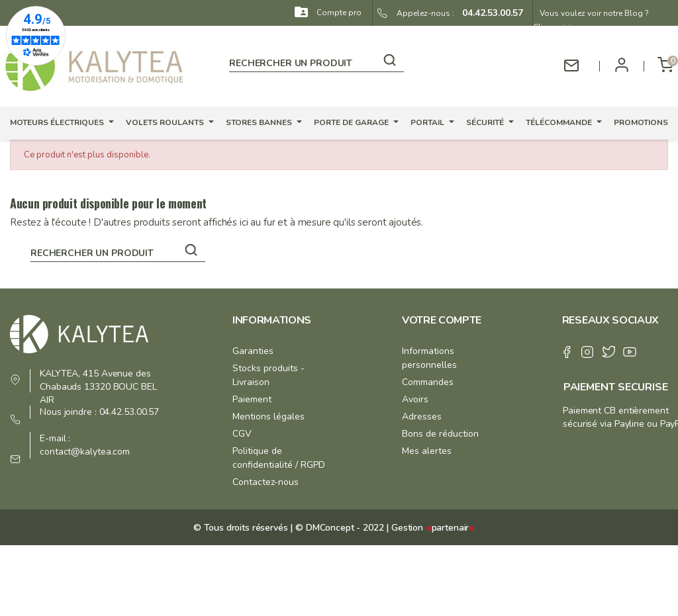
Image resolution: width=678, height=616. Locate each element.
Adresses (422, 417)
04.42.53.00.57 (489, 13)
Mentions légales (268, 417)
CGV (242, 434)
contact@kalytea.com (85, 452)
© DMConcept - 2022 (338, 528)
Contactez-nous (266, 482)
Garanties (253, 351)
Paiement (252, 399)
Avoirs (415, 399)
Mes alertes (427, 451)
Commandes (428, 382)
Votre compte (442, 320)
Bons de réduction (440, 434)
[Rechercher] (316, 61)
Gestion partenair (433, 528)
